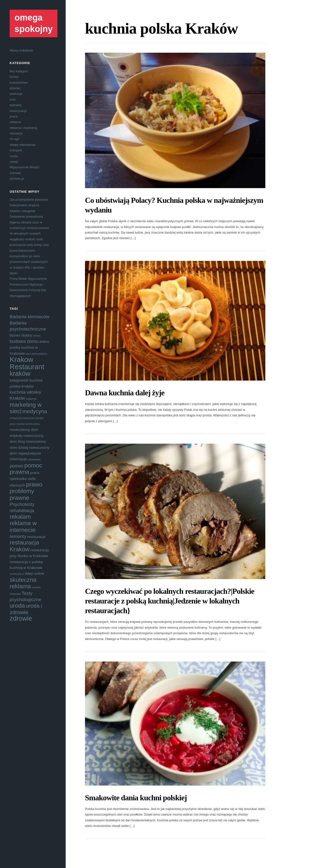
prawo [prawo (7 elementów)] (34, 484)
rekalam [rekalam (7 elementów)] (20, 517)
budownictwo (19, 83)
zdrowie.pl (17, 179)
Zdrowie (15, 173)
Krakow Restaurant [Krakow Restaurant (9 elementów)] (27, 363)
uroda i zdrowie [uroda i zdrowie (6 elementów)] (26, 609)
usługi (14, 162)
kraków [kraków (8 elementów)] (20, 374)
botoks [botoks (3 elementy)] (37, 336)
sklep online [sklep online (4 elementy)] (34, 573)
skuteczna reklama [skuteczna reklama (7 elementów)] (23, 583)
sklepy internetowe (23, 145)
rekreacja (16, 133)
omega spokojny (34, 23)
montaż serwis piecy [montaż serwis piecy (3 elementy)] (28, 424)
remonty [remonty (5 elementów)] (18, 536)
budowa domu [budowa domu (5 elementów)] (24, 341)
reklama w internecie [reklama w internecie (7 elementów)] (23, 526)
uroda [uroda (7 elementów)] (17, 606)
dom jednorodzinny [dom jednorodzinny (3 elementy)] (37, 354)
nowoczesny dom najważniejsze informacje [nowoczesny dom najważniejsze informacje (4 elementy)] (30, 453)
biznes (14, 77)
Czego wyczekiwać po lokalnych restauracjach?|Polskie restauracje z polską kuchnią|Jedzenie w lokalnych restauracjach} (170, 601)
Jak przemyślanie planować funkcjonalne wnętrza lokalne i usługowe (29, 205)
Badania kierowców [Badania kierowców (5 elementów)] (29, 317)
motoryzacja (18, 111)
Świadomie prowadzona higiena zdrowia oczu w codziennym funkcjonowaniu (29, 222)
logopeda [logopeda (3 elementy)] (31, 399)
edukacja (16, 94)
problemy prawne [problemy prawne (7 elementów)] (22, 494)
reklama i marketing (23, 128)
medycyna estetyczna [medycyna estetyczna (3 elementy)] (22, 418)
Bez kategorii (19, 71)
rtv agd (14, 139)
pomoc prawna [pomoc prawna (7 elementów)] (26, 469)
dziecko (15, 88)
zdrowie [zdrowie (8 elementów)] (21, 618)
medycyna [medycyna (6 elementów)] (35, 411)
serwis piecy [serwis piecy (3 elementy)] (17, 574)
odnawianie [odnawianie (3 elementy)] (34, 459)
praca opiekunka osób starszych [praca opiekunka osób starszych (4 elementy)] (25, 479)
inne (13, 99)
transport (16, 150)
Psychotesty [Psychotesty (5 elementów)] (22, 504)
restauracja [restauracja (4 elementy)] (36, 537)
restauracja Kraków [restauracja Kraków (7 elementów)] (24, 546)
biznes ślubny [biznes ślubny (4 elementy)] (21, 335)
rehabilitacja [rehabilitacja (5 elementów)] (22, 511)
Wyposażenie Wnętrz (25, 167)
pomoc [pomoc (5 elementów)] (17, 466)
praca (14, 116)
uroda (14, 156)
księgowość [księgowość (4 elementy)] (19, 380)
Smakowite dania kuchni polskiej (136, 798)
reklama (15, 122)
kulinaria (15, 105)
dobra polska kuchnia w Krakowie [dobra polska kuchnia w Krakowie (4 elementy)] (29, 347)
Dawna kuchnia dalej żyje (125, 393)
